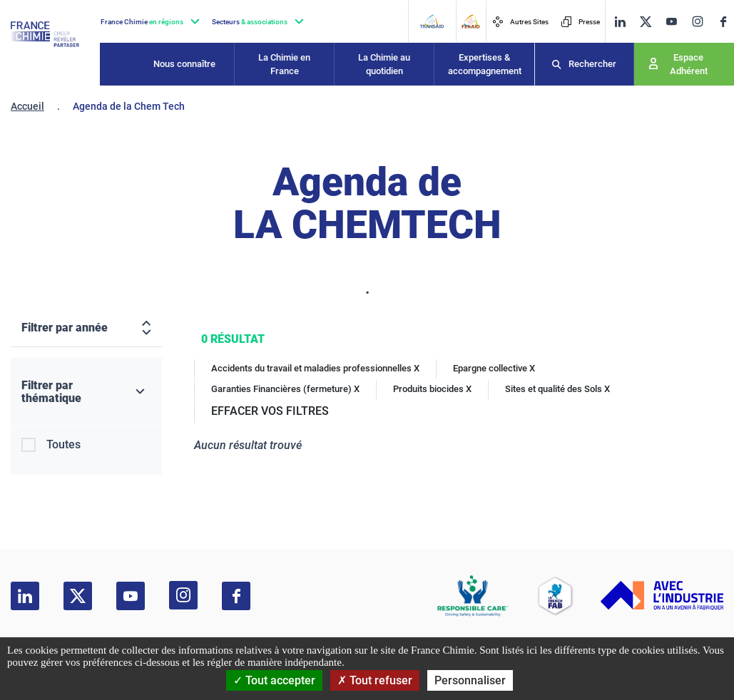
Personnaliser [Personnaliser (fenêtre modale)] (470, 680)
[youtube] (671, 22)
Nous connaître (184, 64)
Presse (580, 22)
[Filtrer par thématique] (86, 392)
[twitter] (646, 22)
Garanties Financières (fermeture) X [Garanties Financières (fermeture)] (285, 389)
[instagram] (697, 21)
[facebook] (723, 22)
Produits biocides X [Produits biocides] (432, 389)
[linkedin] (620, 22)
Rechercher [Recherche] (592, 64)
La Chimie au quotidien (384, 65)
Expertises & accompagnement (485, 65)
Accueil (27, 106)
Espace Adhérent (689, 65)
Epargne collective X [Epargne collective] (494, 368)
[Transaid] (432, 21)
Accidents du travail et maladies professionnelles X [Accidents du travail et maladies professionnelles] (315, 368)
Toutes (63, 444)
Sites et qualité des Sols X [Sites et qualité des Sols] (557, 389)
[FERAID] (470, 21)
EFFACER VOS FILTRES (270, 411)
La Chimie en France (284, 65)
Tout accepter (274, 680)
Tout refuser (375, 680)
